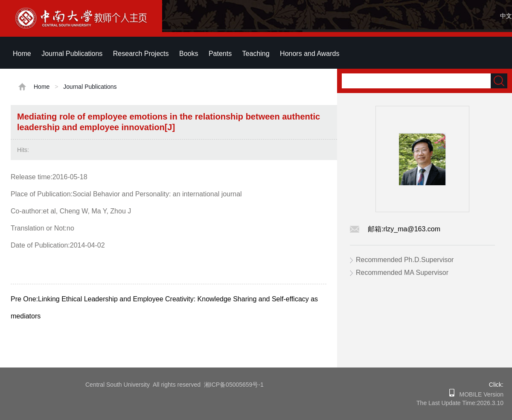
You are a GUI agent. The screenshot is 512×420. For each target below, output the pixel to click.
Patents (220, 54)
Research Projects (141, 54)
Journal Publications (72, 54)
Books (189, 54)
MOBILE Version (479, 394)
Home (22, 54)
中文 (506, 16)
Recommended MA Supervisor (402, 273)
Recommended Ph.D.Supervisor (405, 260)
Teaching (256, 54)
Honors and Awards (310, 54)
